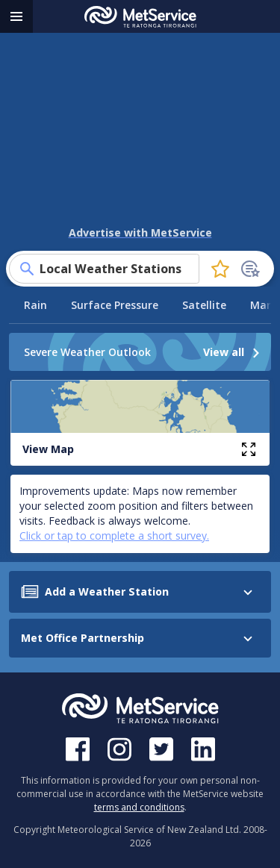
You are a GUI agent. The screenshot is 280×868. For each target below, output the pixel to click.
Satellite (204, 305)
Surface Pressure (115, 305)
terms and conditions (139, 807)
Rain (35, 305)
